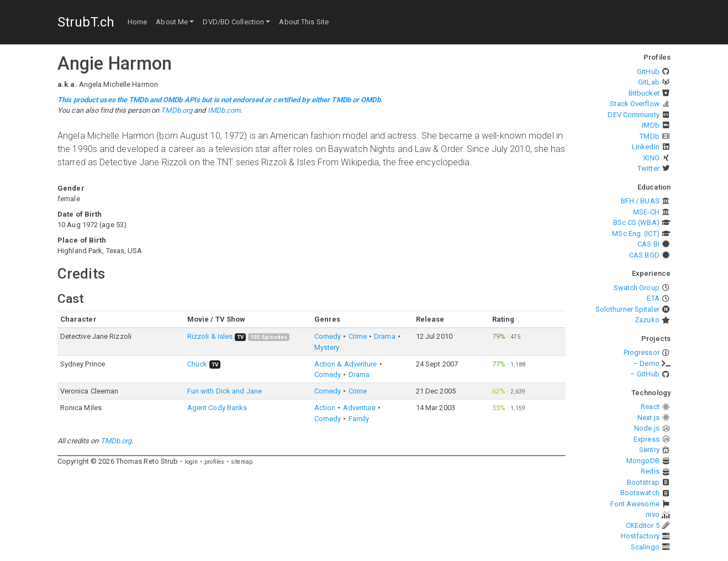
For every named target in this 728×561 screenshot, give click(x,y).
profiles (214, 462)
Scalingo (645, 547)
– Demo (646, 363)
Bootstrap (643, 482)
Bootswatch (640, 493)
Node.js (647, 428)
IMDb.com (224, 110)
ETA (653, 298)
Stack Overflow (634, 104)
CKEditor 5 (643, 525)
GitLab (649, 82)
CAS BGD (644, 255)
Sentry (649, 450)
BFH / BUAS (640, 201)
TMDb (649, 136)
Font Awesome (635, 504)
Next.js (648, 418)
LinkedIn (646, 147)
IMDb (650, 125)
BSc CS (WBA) (636, 222)
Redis (650, 471)
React (650, 407)
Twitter (648, 168)
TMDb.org (176, 110)
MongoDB (643, 461)
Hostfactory (640, 536)
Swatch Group (637, 288)
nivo (652, 514)
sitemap (242, 462)
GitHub (648, 72)
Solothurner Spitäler (627, 309)
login (192, 462)
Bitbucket (644, 93)
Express (647, 439)
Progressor (642, 352)
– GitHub (645, 374)
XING (651, 158)
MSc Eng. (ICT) (635, 234)
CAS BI (648, 244)
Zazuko (647, 320)
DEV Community (633, 115)
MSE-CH (646, 212)
